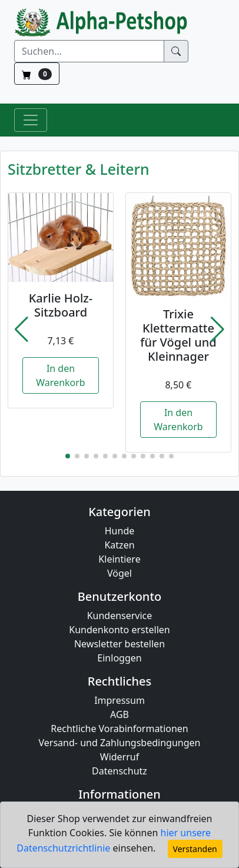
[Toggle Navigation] (31, 120)
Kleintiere (119, 559)
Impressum (119, 700)
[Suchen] (89, 51)
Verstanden (195, 849)
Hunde (120, 531)
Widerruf (119, 757)
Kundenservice (120, 616)
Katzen (119, 545)
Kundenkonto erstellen (119, 630)
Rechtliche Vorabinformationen (119, 729)
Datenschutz (119, 771)
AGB (119, 714)
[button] (21, 330)
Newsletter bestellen (119, 644)
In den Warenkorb (60, 375)
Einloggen (119, 658)
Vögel (119, 573)
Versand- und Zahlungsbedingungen (120, 743)
